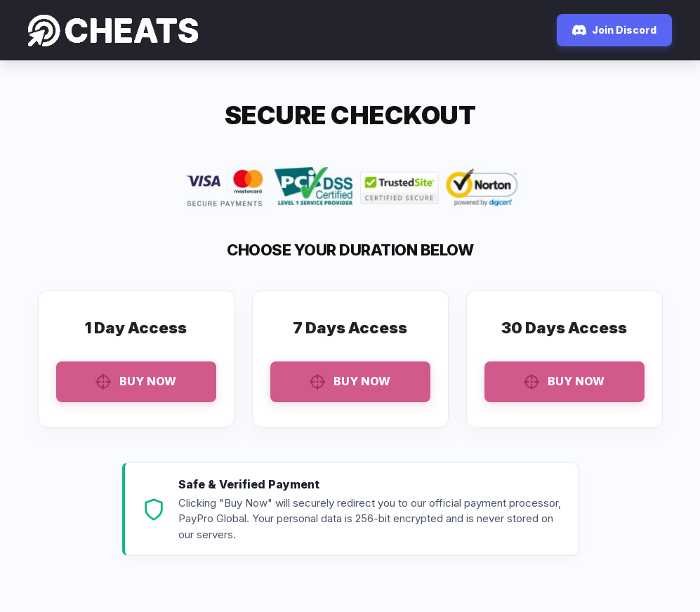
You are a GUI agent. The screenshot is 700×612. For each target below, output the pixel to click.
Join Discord (614, 30)
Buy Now (136, 382)
